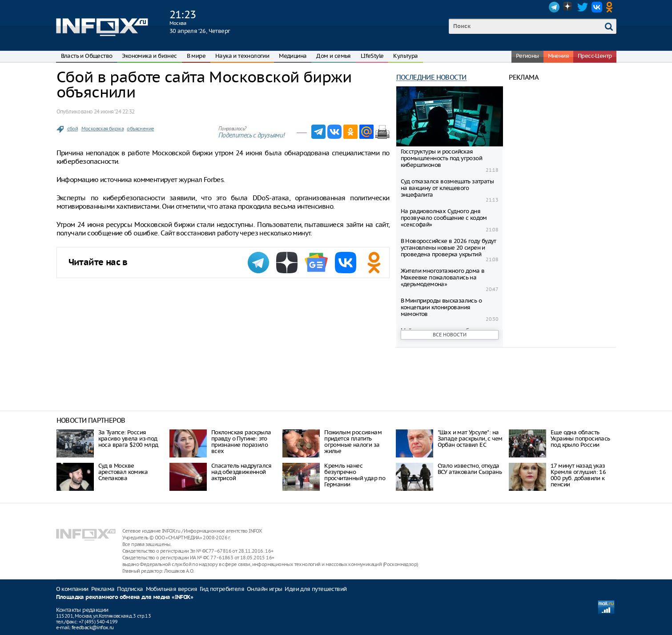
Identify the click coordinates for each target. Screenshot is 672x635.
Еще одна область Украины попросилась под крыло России (580, 439)
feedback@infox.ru (93, 627)
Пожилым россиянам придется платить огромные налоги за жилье (353, 442)
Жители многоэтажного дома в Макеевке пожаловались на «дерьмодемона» (443, 277)
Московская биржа (103, 129)
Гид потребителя (222, 589)
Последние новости (431, 77)
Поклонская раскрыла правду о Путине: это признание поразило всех (241, 442)
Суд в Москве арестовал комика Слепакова (123, 472)
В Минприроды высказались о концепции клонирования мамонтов (441, 307)
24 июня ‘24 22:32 (114, 111)
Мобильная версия (171, 589)
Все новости (450, 335)
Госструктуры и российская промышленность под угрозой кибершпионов (441, 158)
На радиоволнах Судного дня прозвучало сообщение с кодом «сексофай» (444, 218)
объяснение (140, 129)
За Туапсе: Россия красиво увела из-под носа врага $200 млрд (128, 439)
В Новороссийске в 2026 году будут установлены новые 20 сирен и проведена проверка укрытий (449, 248)
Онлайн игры (264, 589)
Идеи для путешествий (316, 589)
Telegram (554, 7)
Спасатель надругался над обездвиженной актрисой (241, 472)
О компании (72, 589)
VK (597, 7)
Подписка (130, 589)
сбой (73, 129)
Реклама (103, 589)
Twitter (583, 7)
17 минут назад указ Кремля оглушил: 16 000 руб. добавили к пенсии (578, 475)
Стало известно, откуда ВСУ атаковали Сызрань (470, 469)
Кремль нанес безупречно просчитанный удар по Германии (355, 475)
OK (611, 7)
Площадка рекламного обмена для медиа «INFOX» (125, 597)
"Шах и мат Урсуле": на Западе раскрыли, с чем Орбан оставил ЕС (470, 439)
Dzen (568, 7)
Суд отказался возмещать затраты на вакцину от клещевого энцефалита (447, 188)
